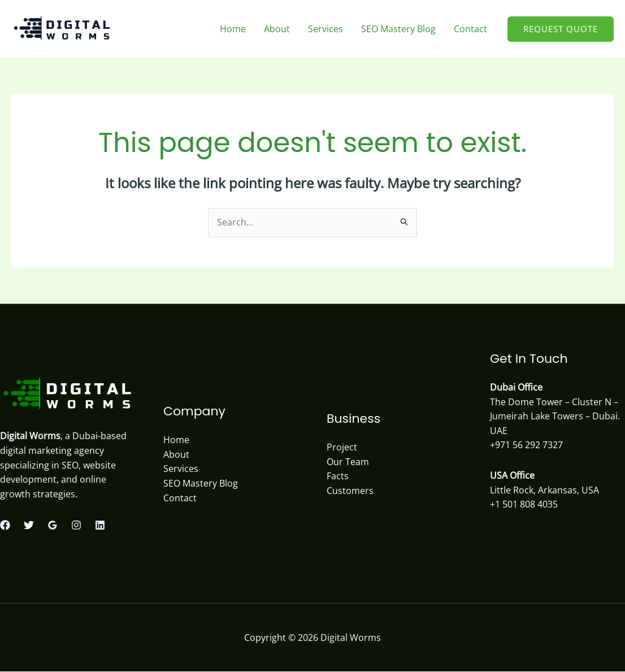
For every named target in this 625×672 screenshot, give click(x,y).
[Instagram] (76, 525)
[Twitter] (29, 525)
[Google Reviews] (53, 525)
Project (342, 447)
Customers (350, 491)
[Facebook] (5, 525)
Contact (470, 29)
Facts (338, 476)
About (277, 29)
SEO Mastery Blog (398, 29)
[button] (561, 29)
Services (325, 29)
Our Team (348, 462)
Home (233, 29)
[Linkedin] (100, 525)
